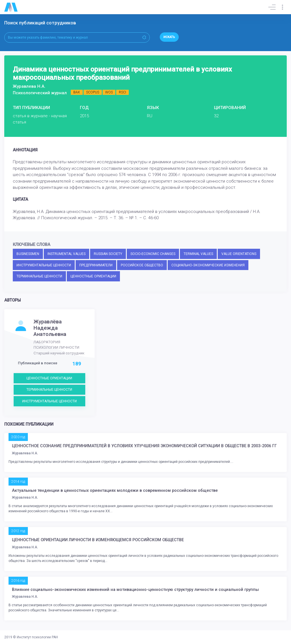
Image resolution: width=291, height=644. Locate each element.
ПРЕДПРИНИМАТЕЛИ (96, 265)
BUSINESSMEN (28, 254)
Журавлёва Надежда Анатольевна (50, 328)
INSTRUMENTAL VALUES (66, 254)
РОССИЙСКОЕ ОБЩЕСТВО (142, 265)
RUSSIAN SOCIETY (108, 254)
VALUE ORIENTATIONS (239, 254)
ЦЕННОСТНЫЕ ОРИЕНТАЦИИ (93, 276)
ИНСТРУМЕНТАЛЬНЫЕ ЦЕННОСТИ (44, 265)
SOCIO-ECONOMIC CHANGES (153, 254)
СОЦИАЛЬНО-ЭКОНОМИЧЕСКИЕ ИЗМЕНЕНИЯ (208, 265)
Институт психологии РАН (37, 637)
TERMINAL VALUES (198, 254)
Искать (169, 37)
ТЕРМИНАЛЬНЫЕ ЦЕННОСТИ (39, 276)
